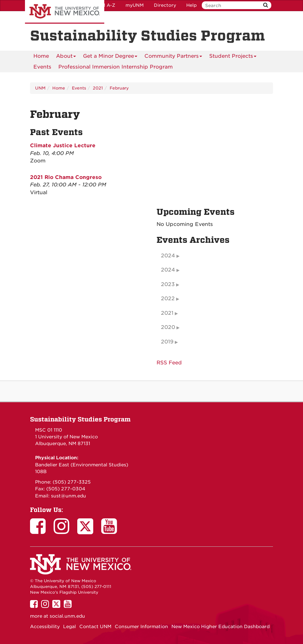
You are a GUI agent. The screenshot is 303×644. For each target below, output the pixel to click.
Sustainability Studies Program (80, 419)
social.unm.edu (67, 616)
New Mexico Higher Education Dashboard (221, 626)
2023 (168, 284)
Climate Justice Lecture (63, 146)
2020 (168, 327)
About (66, 57)
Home (41, 56)
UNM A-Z (105, 5)
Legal (70, 626)
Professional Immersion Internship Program (116, 67)
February (119, 88)
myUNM (135, 5)
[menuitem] (41, 56)
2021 (98, 88)
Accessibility (45, 626)
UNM (40, 88)
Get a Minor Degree (110, 57)
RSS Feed (169, 363)
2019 (167, 342)
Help (191, 5)
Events (42, 67)
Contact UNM (95, 626)
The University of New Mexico (65, 12)
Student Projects (233, 57)
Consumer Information (141, 626)
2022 (168, 299)
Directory (165, 5)
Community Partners (173, 57)
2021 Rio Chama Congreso (66, 177)
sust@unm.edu (68, 496)
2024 (168, 256)
